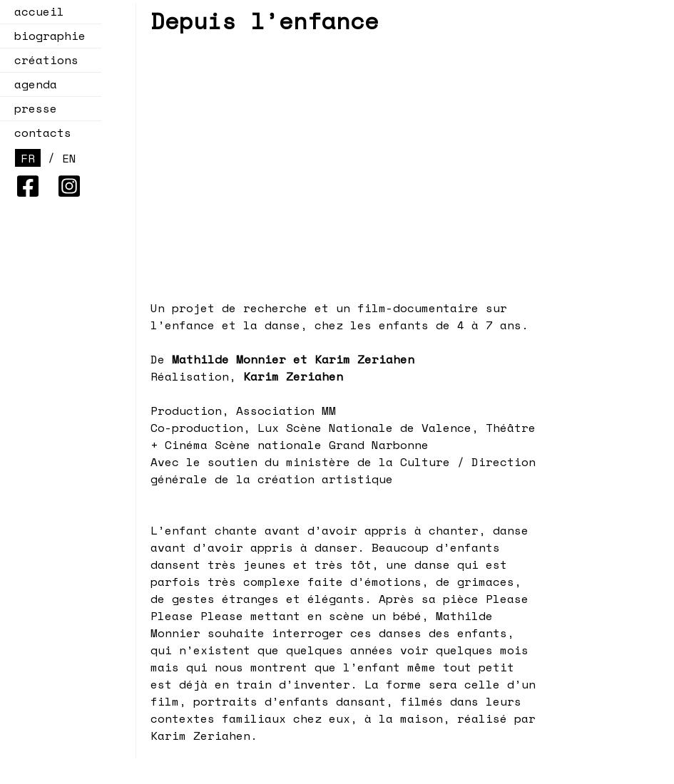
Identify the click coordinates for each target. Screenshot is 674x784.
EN (69, 158)
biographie (50, 36)
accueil (39, 11)
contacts (43, 133)
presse (36, 108)
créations (42, 60)
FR (28, 158)
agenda (31, 84)
